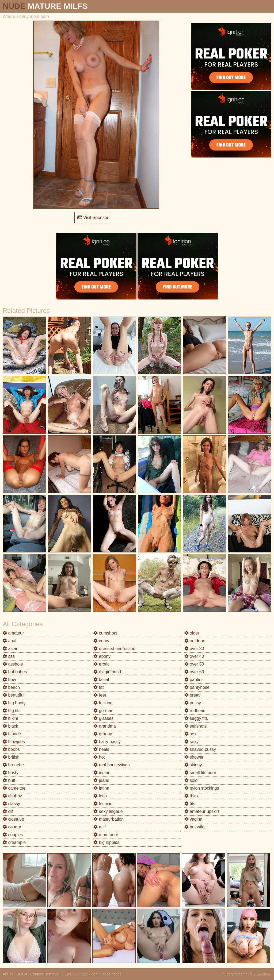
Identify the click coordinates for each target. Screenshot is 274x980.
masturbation (109, 819)
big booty (14, 703)
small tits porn (200, 773)
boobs (11, 749)
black (10, 726)
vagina (193, 819)
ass (9, 656)
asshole (13, 664)
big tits (12, 711)
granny (103, 734)
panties (194, 680)
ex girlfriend (107, 672)
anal (9, 641)
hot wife (195, 827)
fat (98, 687)
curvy (101, 641)
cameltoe (14, 788)
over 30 (194, 649)
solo (191, 780)
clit (8, 811)
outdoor (194, 641)
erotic (101, 664)
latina (101, 788)
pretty (192, 695)
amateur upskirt (202, 811)
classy (11, 804)
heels (101, 749)
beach (11, 687)
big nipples (106, 842)
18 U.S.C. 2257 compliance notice (93, 974)
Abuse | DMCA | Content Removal (31, 974)
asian (11, 649)
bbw (9, 680)
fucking (103, 703)
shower (194, 757)
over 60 (194, 672)
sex (190, 734)
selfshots (196, 726)
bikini (10, 718)
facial (101, 680)
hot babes (15, 672)
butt (9, 780)
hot (99, 757)
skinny (193, 765)
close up (13, 819)
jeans (101, 780)
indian (102, 773)
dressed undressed (114, 649)
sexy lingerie (108, 811)
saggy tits (196, 718)
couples (13, 835)
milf (99, 827)
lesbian (103, 804)
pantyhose (197, 687)
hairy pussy (107, 742)
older (192, 633)
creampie (14, 842)
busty (11, 773)
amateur (13, 633)
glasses (103, 718)
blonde (12, 734)
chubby (12, 796)
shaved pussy (200, 749)
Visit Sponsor (93, 218)
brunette (13, 765)
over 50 (194, 664)
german (103, 711)
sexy (191, 742)
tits (190, 804)
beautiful (14, 695)
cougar (12, 827)
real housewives (111, 765)
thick (191, 796)
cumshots (105, 633)
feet (100, 695)
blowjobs (14, 742)
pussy (193, 703)
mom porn (106, 835)
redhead (195, 711)
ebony (102, 656)
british (11, 757)
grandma (105, 726)
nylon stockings (202, 788)
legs (100, 796)
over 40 (194, 656)
